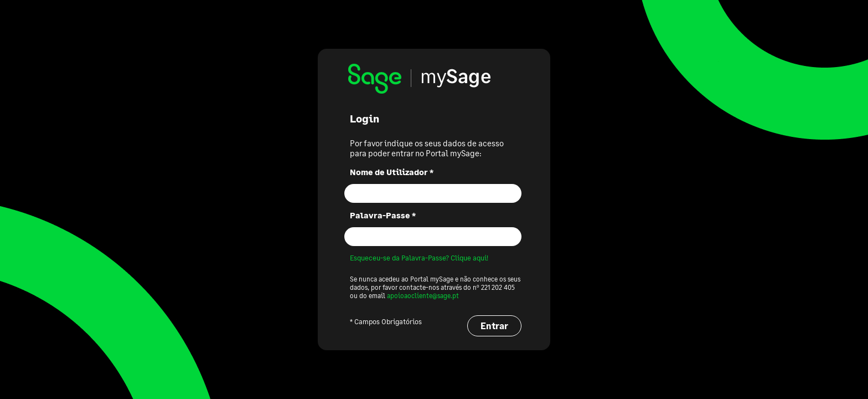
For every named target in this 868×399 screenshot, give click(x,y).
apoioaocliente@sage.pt (423, 296)
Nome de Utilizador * (392, 172)
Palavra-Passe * (383, 215)
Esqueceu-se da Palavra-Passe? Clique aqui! (419, 258)
